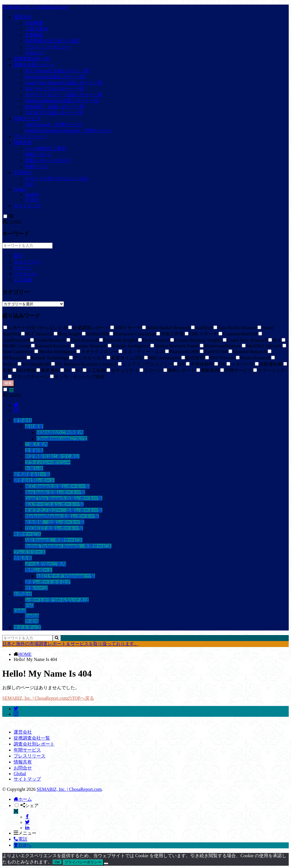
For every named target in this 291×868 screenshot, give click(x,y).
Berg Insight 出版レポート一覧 (55, 77)
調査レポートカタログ (48, 160)
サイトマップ (27, 206)
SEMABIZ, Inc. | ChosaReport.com (35, 7)
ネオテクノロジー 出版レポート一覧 (64, 95)
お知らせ (34, 53)
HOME (25, 654)
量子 (18, 256)
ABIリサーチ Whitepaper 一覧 (66, 576)
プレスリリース (30, 137)
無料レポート (39, 154)
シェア (30, 805)
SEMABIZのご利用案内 (60, 432)
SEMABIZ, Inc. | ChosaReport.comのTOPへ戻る (48, 698)
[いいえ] (106, 863)
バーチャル (25, 274)
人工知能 (23, 280)
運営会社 (23, 17)
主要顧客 (34, 35)
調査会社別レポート (34, 65)
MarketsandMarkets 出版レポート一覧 (62, 101)
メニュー (25, 833)
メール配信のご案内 (45, 149)
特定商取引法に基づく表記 (52, 41)
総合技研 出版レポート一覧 (55, 107)
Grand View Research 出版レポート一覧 (64, 83)
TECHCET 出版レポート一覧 (54, 113)
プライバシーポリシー (48, 47)
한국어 (32, 200)
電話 (20, 839)
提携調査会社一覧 (32, 59)
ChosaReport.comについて (62, 438)
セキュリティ (27, 262)
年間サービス (27, 119)
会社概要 (34, 23)
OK (57, 862)
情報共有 (23, 143)
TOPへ (22, 845)
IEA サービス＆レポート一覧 (54, 89)
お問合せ (23, 172)
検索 (8, 383)
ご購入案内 (36, 29)
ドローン (23, 268)
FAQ (29, 184)
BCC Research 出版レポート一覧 (57, 71)
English (32, 194)
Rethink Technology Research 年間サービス (68, 131)
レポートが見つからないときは (57, 178)
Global (20, 189)
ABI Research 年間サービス (54, 125)
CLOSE (12, 222)
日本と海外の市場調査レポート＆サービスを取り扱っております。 (70, 644)
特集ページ (36, 166)
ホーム (23, 799)
